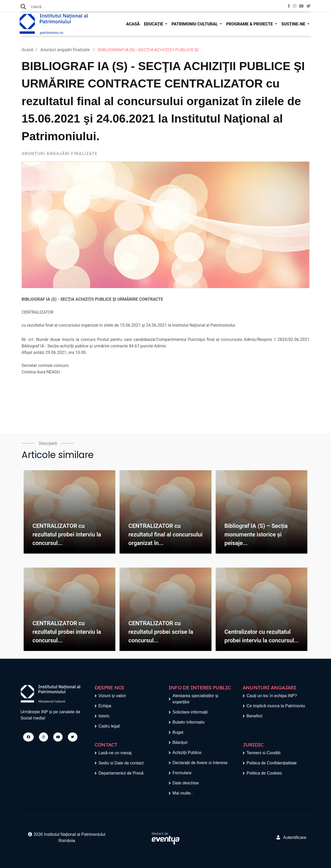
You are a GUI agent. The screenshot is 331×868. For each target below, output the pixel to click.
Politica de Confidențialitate (272, 763)
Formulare (182, 773)
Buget (178, 732)
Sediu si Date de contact (121, 763)
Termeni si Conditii (264, 753)
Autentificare (291, 837)
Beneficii (254, 716)
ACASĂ (133, 24)
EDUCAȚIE (154, 24)
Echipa (105, 706)
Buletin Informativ (189, 722)
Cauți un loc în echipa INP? (272, 696)
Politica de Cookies (264, 773)
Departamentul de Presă (121, 773)
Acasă (27, 50)
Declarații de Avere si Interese (200, 763)
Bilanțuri (180, 742)
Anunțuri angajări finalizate (65, 50)
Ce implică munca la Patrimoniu (276, 706)
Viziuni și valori (112, 696)
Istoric (104, 716)
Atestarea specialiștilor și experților (195, 699)
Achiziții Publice (187, 753)
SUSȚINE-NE (294, 24)
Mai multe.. (183, 793)
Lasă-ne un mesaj (115, 753)
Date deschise (186, 783)
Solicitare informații (190, 712)
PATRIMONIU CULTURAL (195, 24)
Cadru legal (109, 726)
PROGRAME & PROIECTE (250, 24)
